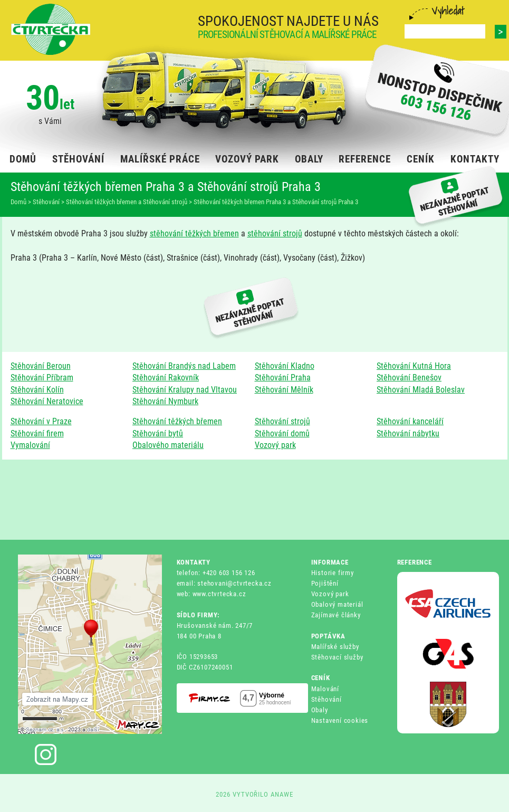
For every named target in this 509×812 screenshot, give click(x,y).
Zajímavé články (336, 615)
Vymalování (30, 445)
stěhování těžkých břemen (194, 233)
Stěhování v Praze (41, 421)
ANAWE (282, 794)
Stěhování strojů (282, 421)
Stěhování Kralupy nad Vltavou (185, 390)
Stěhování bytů (158, 433)
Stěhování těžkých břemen (177, 421)
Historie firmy (333, 573)
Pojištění (325, 583)
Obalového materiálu (168, 445)
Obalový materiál (337, 604)
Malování (325, 689)
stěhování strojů (275, 233)
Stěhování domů (282, 433)
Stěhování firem (37, 433)
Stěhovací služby (337, 657)
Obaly (320, 710)
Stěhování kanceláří (410, 421)
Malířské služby (335, 647)
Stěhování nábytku (408, 433)
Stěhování (326, 699)
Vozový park (275, 445)
